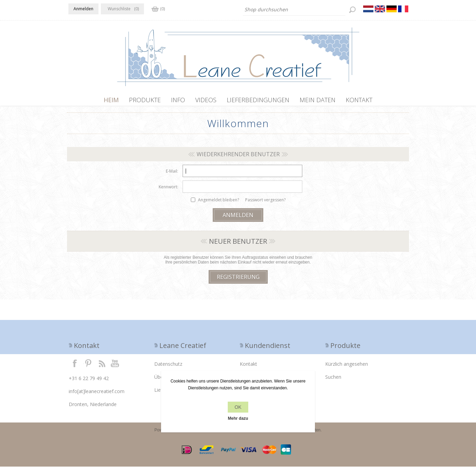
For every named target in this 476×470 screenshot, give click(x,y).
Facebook (75, 366)
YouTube (115, 366)
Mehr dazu (238, 418)
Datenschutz (168, 367)
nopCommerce (191, 433)
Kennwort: (168, 190)
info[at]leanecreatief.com (97, 395)
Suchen (333, 380)
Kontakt (248, 367)
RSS (102, 366)
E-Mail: (172, 174)
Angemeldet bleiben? (219, 203)
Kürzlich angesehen (347, 367)
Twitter (88, 366)
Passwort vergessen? (265, 203)
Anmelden (83, 9)
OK (238, 407)
